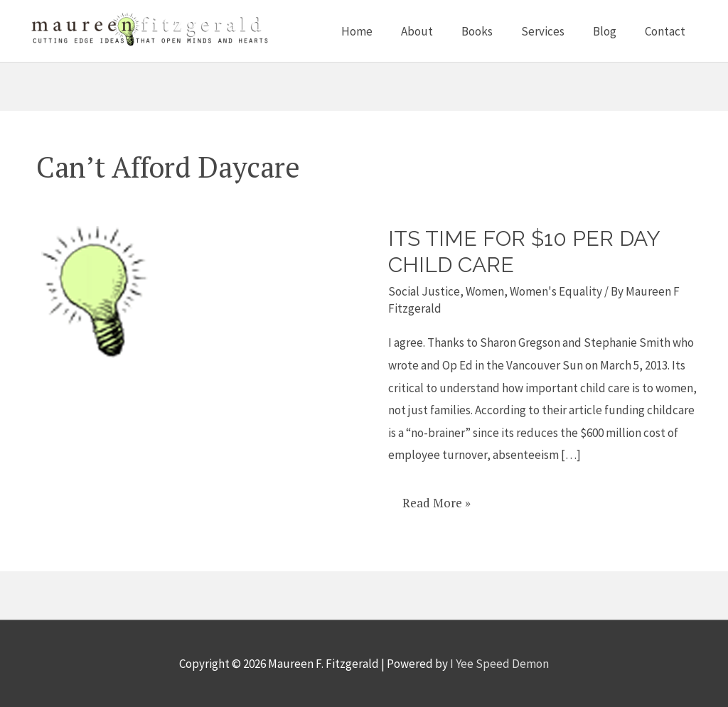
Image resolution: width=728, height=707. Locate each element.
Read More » (436, 498)
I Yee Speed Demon (499, 664)
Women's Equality (556, 291)
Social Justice (424, 291)
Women (485, 291)
